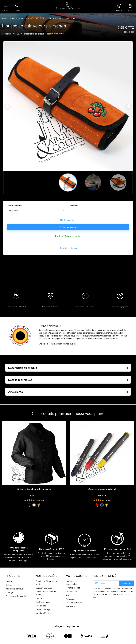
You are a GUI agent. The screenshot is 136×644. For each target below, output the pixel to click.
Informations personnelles (72, 583)
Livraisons (40, 598)
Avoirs (69, 595)
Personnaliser (68, 220)
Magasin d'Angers (44, 609)
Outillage (9, 593)
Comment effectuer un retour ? (46, 593)
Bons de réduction (74, 603)
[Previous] (7, 106)
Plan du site (41, 606)
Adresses (70, 599)
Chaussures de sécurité (16, 596)
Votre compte (77, 576)
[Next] (129, 106)
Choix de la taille (14, 206)
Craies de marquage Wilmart (102, 489)
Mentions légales (43, 613)
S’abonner (126, 583)
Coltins (9, 585)
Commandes (72, 592)
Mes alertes (71, 606)
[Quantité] (100, 211)
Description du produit (34, 34)
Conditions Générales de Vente (47, 583)
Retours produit (73, 588)
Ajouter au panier (68, 227)
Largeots (9, 581)
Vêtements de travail (15, 589)
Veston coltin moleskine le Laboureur (34, 489)
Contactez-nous (43, 602)
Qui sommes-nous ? (44, 588)
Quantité (74, 206)
